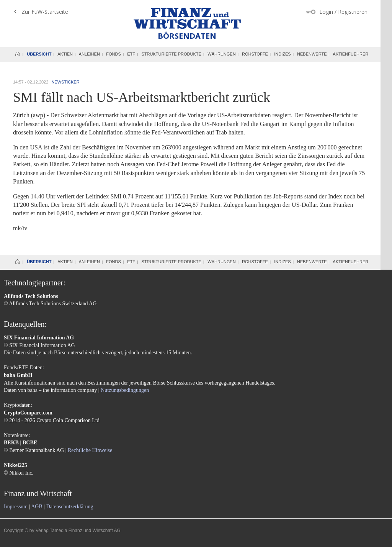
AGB (37, 507)
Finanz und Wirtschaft (187, 18)
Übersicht (39, 54)
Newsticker (65, 82)
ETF (131, 54)
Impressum (16, 507)
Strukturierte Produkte (171, 54)
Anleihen (89, 54)
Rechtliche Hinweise (90, 450)
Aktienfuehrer (350, 54)
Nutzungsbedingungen (125, 390)
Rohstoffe (255, 54)
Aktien (65, 54)
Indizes (282, 54)
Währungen (221, 54)
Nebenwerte (312, 54)
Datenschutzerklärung (70, 507)
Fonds (114, 54)
